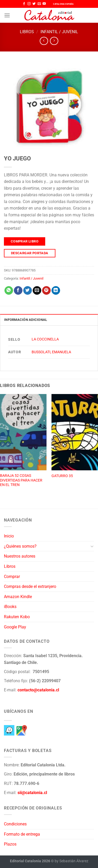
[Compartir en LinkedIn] (56, 291)
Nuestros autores (20, 556)
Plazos (10, 844)
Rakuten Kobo (17, 617)
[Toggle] (92, 546)
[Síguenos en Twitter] (34, 4)
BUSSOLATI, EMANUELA (51, 352)
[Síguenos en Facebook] (24, 4)
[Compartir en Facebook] (18, 291)
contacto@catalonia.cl (38, 690)
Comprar (12, 577)
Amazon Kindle (18, 597)
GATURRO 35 (62, 476)
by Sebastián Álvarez (71, 861)
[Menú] (7, 15)
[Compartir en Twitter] (28, 291)
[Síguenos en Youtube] (44, 4)
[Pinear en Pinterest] (46, 291)
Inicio (9, 536)
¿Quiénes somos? (20, 546)
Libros (27, 32)
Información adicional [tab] (26, 320)
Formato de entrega (22, 834)
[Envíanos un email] (39, 4)
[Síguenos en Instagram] (29, 4)
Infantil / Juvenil (59, 32)
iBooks (10, 607)
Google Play (15, 627)
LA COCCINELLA (45, 339)
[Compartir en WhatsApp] (9, 291)
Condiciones (15, 824)
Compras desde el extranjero (30, 586)
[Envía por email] (37, 291)
